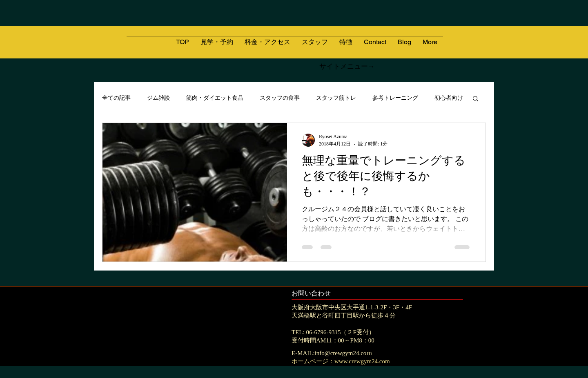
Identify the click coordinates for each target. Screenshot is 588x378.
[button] (476, 99)
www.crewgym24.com (362, 361)
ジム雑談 (158, 98)
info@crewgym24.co (341, 353)
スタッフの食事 (280, 98)
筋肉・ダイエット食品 (215, 98)
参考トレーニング (395, 98)
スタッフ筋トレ (336, 98)
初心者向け (449, 98)
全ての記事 (116, 98)
